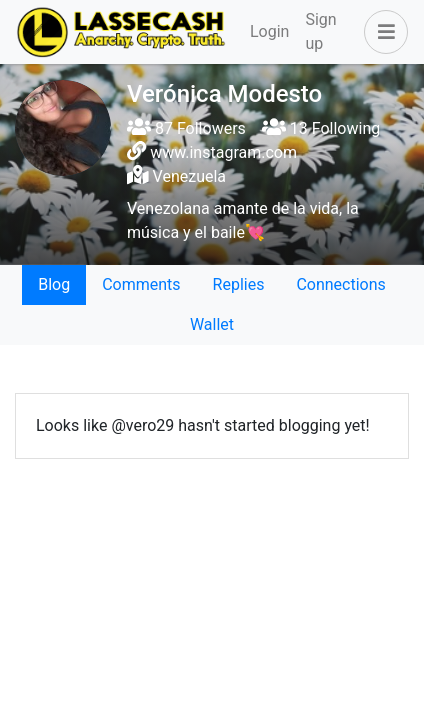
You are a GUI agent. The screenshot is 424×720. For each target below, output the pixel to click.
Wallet (212, 324)
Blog (54, 284)
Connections (340, 284)
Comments (141, 284)
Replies (239, 284)
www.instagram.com (223, 152)
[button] (382, 32)
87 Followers (186, 128)
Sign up (320, 31)
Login (269, 31)
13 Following (321, 128)
